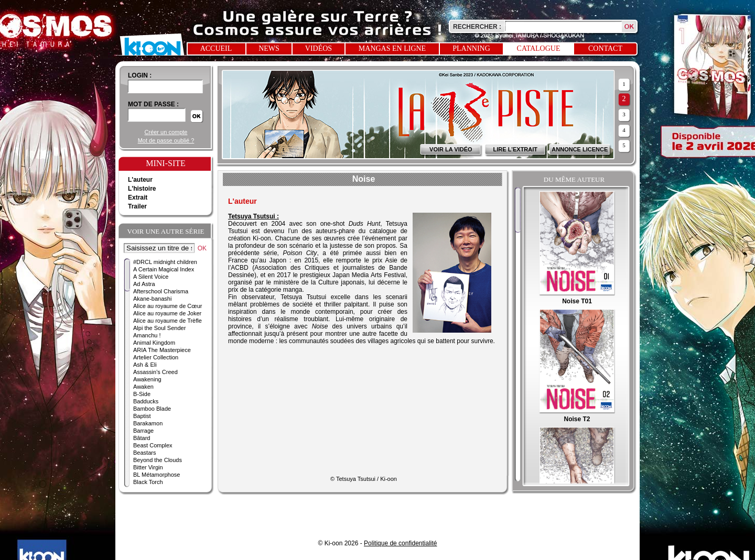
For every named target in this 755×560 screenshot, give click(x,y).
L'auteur (140, 180)
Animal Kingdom (154, 343)
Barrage (143, 431)
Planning (471, 48)
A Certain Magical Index (164, 269)
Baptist (142, 416)
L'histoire (142, 189)
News (269, 48)
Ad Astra (144, 284)
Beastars (144, 453)
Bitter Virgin (148, 467)
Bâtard (142, 438)
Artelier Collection (156, 357)
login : (140, 75)
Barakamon (148, 423)
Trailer (137, 206)
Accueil (216, 48)
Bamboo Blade (152, 409)
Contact (605, 48)
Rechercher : (477, 27)
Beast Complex (153, 445)
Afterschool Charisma (161, 291)
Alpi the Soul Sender (159, 328)
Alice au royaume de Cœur (168, 306)
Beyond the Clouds (158, 460)
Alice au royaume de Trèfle (168, 321)
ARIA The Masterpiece (162, 350)
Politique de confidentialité (400, 543)
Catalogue (539, 48)
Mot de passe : (153, 104)
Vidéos (319, 48)
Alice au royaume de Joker (167, 313)
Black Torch (148, 482)
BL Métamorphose (157, 475)
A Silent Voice (151, 277)
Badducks (146, 401)
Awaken (143, 387)
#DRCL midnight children (165, 262)
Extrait (138, 197)
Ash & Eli (145, 365)
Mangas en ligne (392, 48)
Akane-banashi (152, 299)
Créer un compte (166, 132)
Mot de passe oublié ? (166, 140)
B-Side (142, 394)
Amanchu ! (147, 335)
